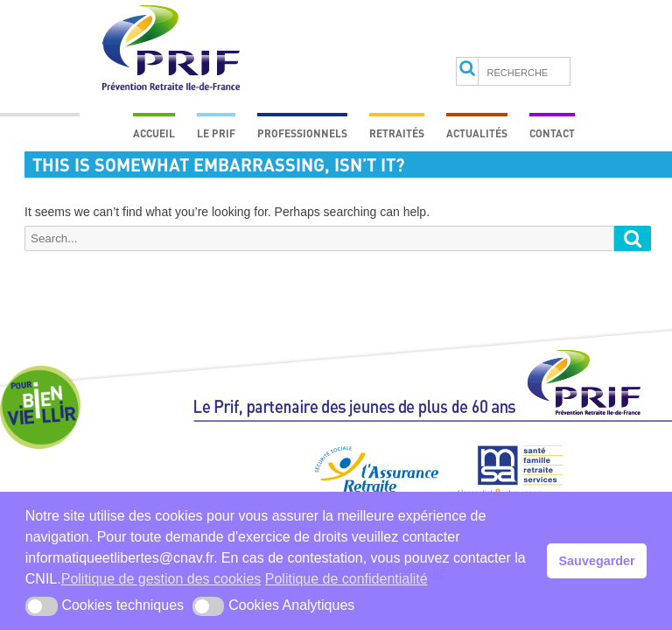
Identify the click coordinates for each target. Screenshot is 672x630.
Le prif (216, 133)
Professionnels (302, 133)
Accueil (154, 133)
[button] (42, 606)
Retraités (397, 133)
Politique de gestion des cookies (161, 579)
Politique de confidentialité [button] (346, 579)
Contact (552, 133)
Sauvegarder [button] (597, 561)
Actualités (477, 133)
